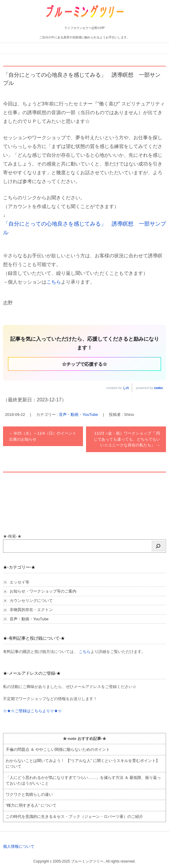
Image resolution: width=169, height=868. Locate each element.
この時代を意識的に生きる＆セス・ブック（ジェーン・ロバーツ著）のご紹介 (74, 817)
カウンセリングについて (31, 601)
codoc (159, 388)
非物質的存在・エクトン (31, 610)
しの (126, 388)
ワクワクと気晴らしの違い (29, 794)
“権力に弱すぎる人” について (31, 805)
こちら (54, 282)
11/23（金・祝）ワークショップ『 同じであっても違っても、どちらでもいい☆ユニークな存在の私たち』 (127, 439)
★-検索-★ (12, 536)
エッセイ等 (19, 582)
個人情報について (19, 846)
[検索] (158, 546)
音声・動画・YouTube (78, 415)
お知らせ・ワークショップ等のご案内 (43, 591)
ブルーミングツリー (66, 22)
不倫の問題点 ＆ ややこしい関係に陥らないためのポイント (58, 749)
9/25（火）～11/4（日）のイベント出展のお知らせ (43, 436)
